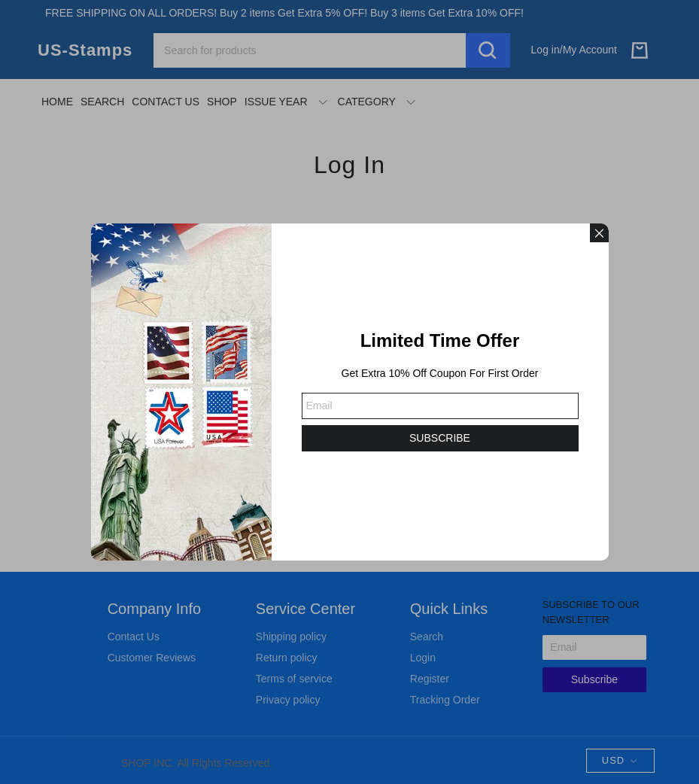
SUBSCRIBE (440, 438)
